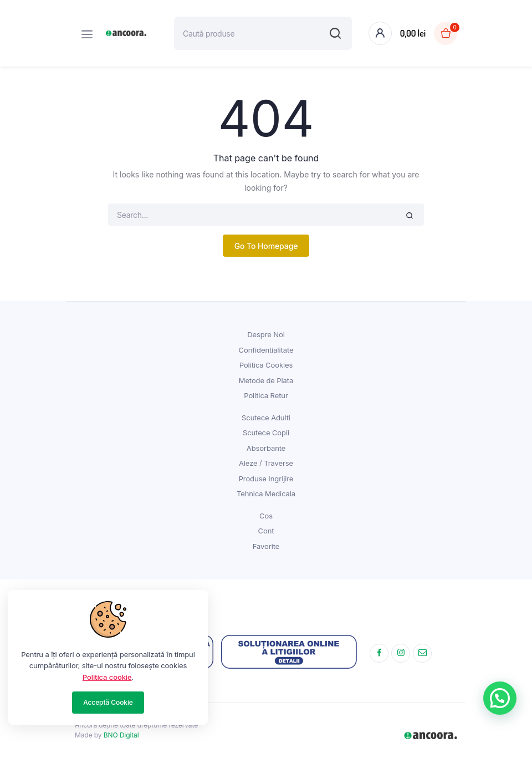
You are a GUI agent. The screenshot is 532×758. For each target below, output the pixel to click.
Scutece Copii (266, 433)
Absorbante (266, 448)
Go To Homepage (266, 246)
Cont (266, 531)
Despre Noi (266, 334)
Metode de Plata (266, 380)
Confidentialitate (266, 350)
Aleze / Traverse (266, 463)
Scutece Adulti (266, 418)
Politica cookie (107, 677)
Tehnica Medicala (266, 494)
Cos (266, 516)
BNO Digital (121, 735)
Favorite (266, 546)
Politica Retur (266, 395)
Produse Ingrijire (266, 479)
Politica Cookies (266, 365)
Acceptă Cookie (108, 702)
